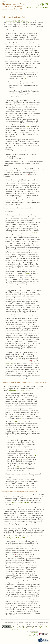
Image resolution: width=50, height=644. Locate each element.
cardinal (28, 274)
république (9, 364)
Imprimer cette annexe (42, 6)
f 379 (19, 162)
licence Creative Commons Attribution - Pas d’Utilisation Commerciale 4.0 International (29, 628)
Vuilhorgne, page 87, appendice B (20, 390)
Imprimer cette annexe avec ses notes (38, 7)
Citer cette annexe (43, 4)
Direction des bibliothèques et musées (33, 634)
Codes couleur (45, 3)
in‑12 (25, 78)
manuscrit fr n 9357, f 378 (16, 21)
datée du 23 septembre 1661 (21, 502)
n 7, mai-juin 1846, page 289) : (15, 538)
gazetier (34, 232)
